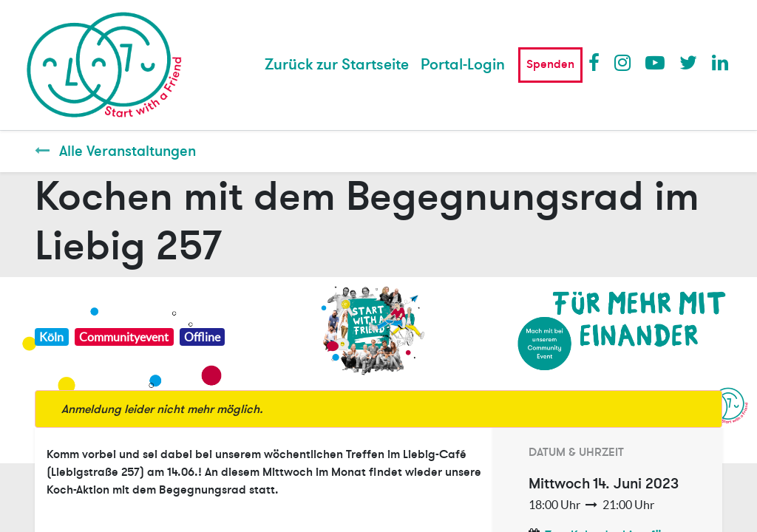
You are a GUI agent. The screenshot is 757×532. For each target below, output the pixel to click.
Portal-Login (463, 65)
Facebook (597, 62)
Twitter (688, 62)
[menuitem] (337, 65)
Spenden (550, 64)
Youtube (654, 62)
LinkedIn (721, 62)
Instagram (623, 62)
